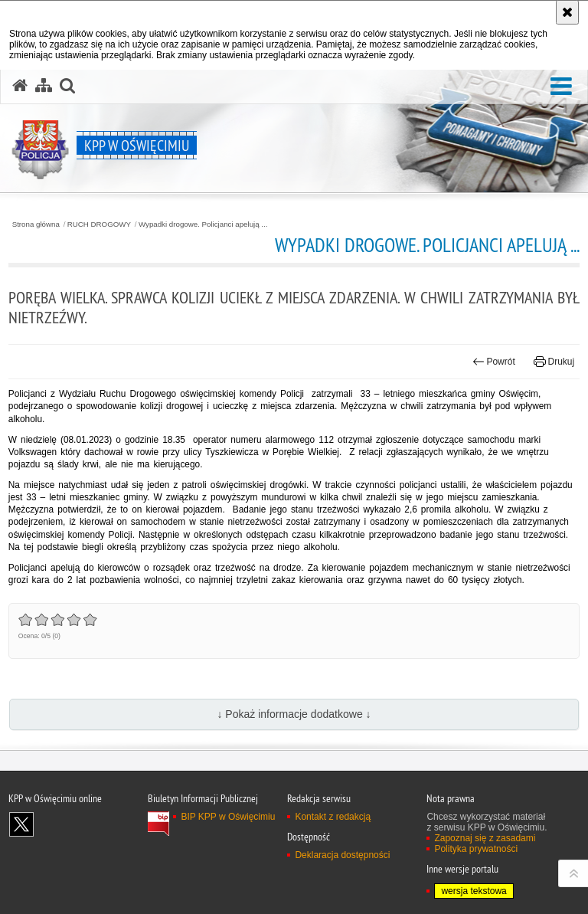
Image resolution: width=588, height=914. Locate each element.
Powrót (494, 362)
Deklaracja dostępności (342, 855)
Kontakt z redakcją (333, 817)
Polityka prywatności (476, 849)
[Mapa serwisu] (44, 86)
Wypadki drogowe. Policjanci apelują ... (203, 224)
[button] (561, 87)
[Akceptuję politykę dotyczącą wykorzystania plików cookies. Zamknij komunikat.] (567, 12)
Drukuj (554, 362)
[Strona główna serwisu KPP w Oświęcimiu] (20, 86)
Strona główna (36, 224)
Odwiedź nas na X (21, 824)
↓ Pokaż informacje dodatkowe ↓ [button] (294, 714)
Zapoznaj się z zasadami (485, 838)
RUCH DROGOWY (99, 224)
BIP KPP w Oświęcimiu (228, 817)
